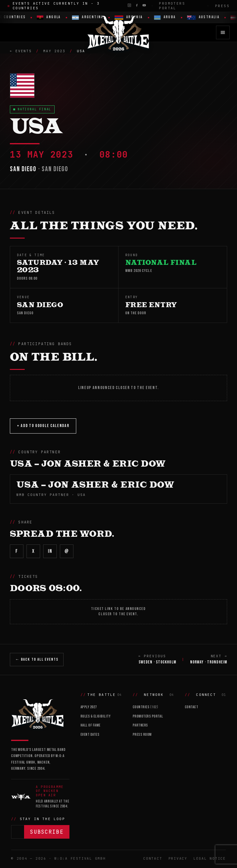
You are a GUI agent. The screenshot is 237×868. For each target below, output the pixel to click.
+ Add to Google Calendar (43, 426)
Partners (140, 725)
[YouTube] (144, 5)
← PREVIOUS (157, 660)
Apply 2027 (89, 707)
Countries (146, 707)
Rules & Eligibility (96, 716)
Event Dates (90, 735)
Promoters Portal (172, 6)
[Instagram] (129, 5)
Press (222, 6)
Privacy (178, 858)
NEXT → (209, 660)
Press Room (142, 735)
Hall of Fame (91, 725)
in (50, 551)
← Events (21, 51)
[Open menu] (223, 32)
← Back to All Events (37, 659)
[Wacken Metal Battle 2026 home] (118, 32)
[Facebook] (137, 5)
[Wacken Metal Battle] (40, 713)
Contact (192, 707)
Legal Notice (210, 858)
